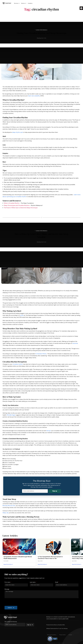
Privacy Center (62, 634)
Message (7, 588)
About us (59, 624)
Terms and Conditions (52, 634)
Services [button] (17, 3)
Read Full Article (8, 564)
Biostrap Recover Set (9, 505)
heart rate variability (34, 96)
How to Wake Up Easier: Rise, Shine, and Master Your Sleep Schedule (42, 235)
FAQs (69, 624)
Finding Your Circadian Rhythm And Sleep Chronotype (42, 33)
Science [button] (24, 3)
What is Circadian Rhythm (12, 203)
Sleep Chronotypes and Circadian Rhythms (17, 205)
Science (54, 624)
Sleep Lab (6, 512)
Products (48, 624)
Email (57, 581)
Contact (70, 634)
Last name (33, 581)
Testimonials (55, 628)
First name (8, 581)
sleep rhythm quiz (18, 132)
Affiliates (48, 628)
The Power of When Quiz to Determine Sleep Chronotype (21, 207)
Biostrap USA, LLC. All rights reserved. (58, 642)
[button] (81, 8)
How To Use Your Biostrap (65, 628)
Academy (31, 3)
